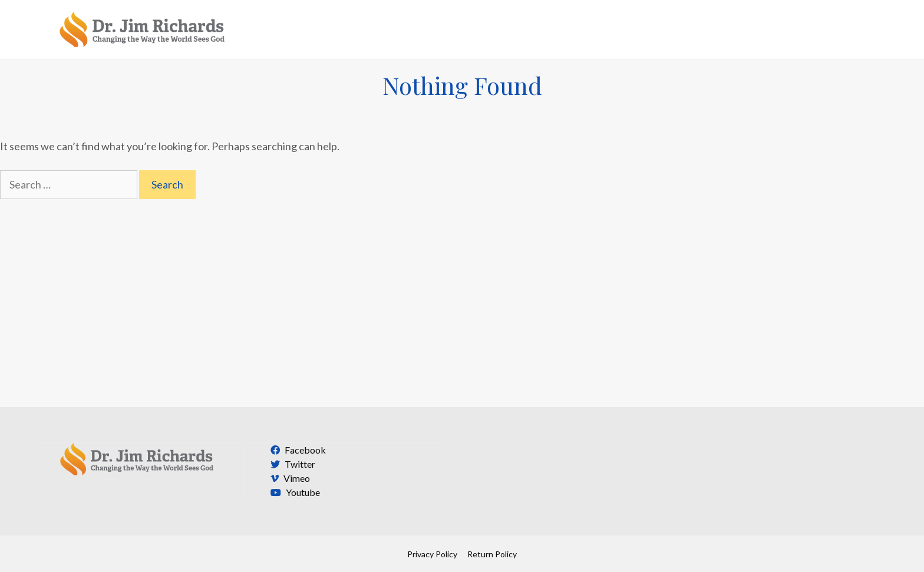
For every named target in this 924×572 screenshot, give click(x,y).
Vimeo (289, 478)
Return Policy (492, 554)
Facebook (297, 450)
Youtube (294, 492)
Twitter (291, 464)
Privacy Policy (432, 554)
